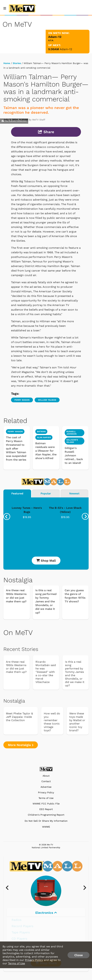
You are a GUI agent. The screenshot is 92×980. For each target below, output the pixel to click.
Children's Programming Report (46, 815)
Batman (41, 432)
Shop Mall (46, 561)
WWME (46, 827)
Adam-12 (66, 49)
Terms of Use (46, 798)
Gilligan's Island (72, 441)
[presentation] (7, 517)
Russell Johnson (71, 433)
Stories (17, 63)
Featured (17, 493)
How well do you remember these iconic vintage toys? (52, 722)
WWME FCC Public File (46, 804)
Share (46, 132)
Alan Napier (44, 437)
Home (7, 63)
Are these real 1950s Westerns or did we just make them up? (16, 596)
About (46, 776)
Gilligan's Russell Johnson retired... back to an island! (74, 455)
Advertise (46, 787)
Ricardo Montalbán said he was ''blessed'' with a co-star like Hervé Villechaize (46, 672)
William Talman (47, 400)
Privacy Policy (46, 793)
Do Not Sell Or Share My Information (46, 821)
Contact (46, 781)
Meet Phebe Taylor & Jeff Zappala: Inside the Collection (19, 717)
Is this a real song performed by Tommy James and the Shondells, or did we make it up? (46, 601)
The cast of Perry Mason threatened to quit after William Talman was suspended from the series (16, 449)
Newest (74, 493)
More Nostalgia (21, 745)
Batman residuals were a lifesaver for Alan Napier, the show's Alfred (46, 451)
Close (79, 955)
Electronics (46, 913)
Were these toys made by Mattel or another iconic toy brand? (77, 722)
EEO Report (46, 809)
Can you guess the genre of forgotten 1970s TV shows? (75, 596)
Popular (46, 493)
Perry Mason (22, 400)
